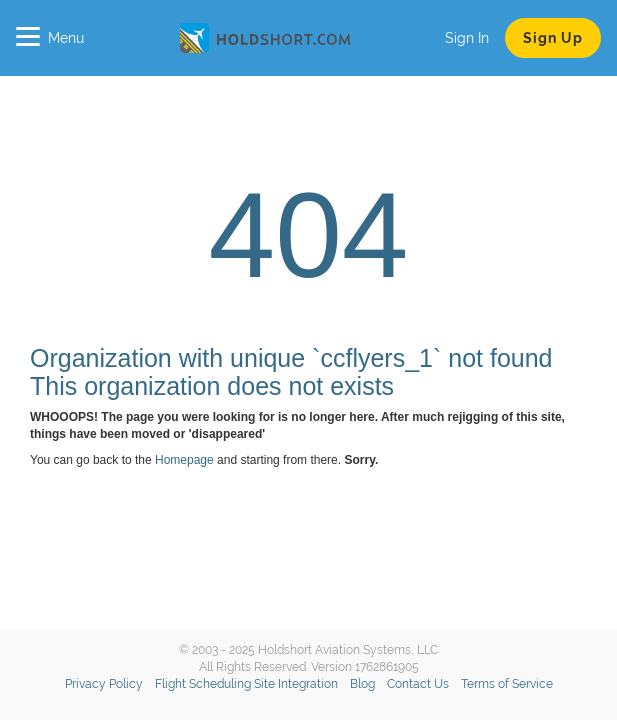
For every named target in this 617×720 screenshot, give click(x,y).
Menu (50, 38)
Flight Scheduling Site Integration (246, 684)
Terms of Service (507, 684)
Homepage (184, 460)
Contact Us (418, 684)
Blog (362, 684)
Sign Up (553, 38)
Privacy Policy (104, 684)
